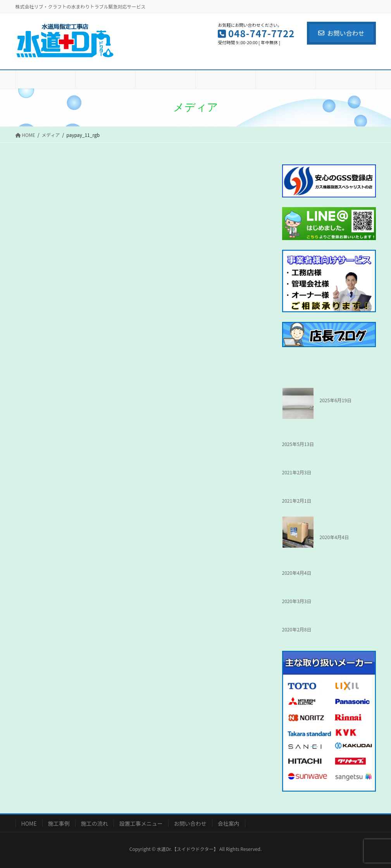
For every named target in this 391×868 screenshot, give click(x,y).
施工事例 (59, 823)
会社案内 (229, 823)
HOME (29, 823)
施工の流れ (95, 823)
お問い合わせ (341, 33)
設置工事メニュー (141, 823)
